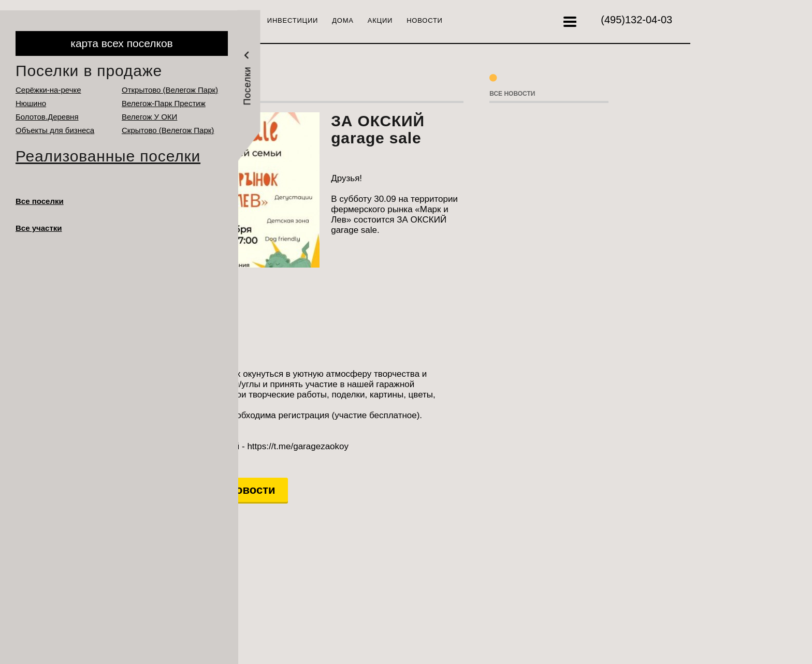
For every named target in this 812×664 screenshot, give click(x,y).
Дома (343, 20)
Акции (380, 20)
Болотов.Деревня (47, 117)
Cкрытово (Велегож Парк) (168, 130)
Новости (425, 20)
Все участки (39, 228)
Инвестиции (293, 20)
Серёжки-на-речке (48, 90)
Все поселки (40, 201)
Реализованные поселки (108, 156)
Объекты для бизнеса (55, 130)
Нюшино (31, 103)
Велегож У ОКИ (149, 117)
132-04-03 (636, 20)
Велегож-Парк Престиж (164, 103)
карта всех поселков (121, 43)
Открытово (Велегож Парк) (170, 90)
